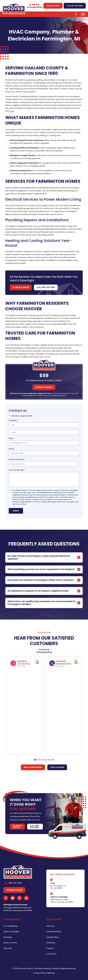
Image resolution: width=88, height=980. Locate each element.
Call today (39, 354)
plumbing (31, 80)
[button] (76, 14)
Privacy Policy (21, 504)
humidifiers (51, 260)
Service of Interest (17, 459)
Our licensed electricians (34, 99)
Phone (12, 449)
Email (12, 438)
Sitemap (51, 973)
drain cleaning (34, 229)
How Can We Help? (17, 470)
